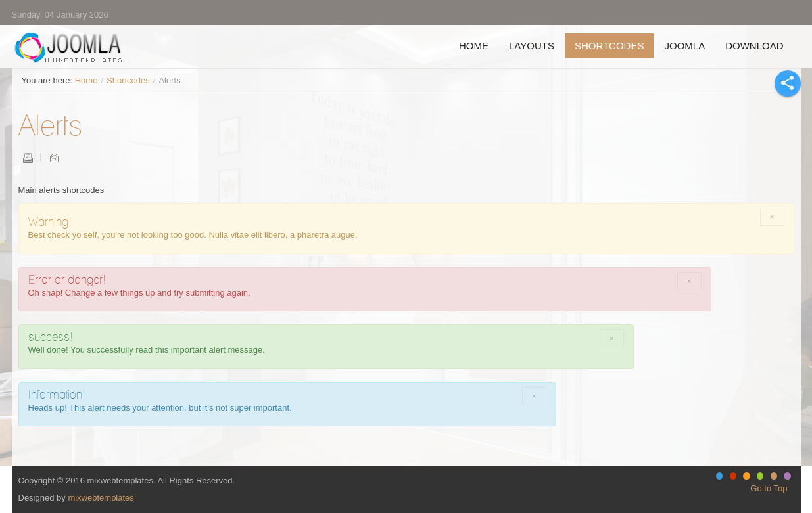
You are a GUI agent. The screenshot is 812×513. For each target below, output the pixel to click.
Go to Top (769, 488)
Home (86, 80)
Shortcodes (128, 80)
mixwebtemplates (101, 498)
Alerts (50, 125)
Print (28, 158)
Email (54, 158)
